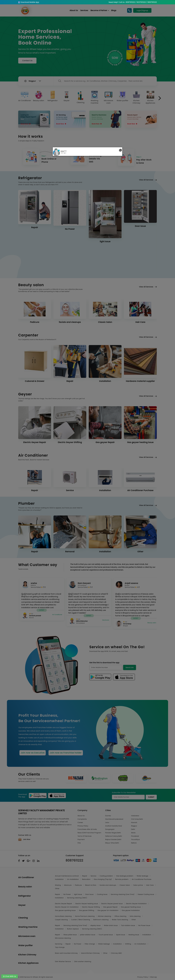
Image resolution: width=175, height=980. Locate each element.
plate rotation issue (88, 935)
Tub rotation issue (128, 925)
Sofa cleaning (135, 916)
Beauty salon (39, 96)
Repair (85, 876)
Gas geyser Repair (111, 907)
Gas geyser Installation (131, 910)
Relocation (86, 879)
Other (57, 889)
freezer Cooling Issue (146, 894)
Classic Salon (125, 885)
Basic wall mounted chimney (67, 953)
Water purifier (122, 96)
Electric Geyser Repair (64, 904)
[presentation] (160, 98)
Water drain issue (111, 925)
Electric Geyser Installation (137, 904)
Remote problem (122, 879)
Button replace (73, 929)
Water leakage (143, 876)
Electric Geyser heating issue (87, 904)
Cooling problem (107, 876)
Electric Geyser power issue (112, 904)
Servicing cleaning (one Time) (123, 894)
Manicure (68, 885)
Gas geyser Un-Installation (108, 910)
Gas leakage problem (125, 876)
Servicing (59, 944)
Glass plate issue (70, 935)
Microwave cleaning (63, 938)
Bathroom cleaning (101, 920)
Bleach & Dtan (91, 885)
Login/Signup (142, 10)
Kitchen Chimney (136, 97)
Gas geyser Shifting (87, 910)
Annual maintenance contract (67, 876)
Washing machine (95, 97)
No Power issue (144, 925)
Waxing (58, 885)
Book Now (26, 124)
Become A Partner (100, 10)
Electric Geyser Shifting (91, 907)
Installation (60, 879)
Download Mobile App (29, 2)
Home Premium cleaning (85, 916)
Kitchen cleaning (105, 916)
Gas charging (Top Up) (103, 879)
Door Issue (90, 894)
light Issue (78, 894)
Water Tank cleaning (120, 920)
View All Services (148, 182)
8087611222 (74, 860)
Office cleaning (120, 916)
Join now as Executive (33, 753)
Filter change (90, 944)
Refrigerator (53, 96)
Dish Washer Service (63, 961)
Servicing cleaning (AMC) (77, 898)
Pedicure (79, 885)
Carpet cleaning (62, 920)
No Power (67, 894)
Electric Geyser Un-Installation (67, 907)
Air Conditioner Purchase (141, 879)
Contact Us (27, 61)
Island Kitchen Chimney (91, 953)
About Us (74, 10)
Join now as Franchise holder (66, 753)
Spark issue (121, 935)
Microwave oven (109, 97)
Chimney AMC (116, 953)
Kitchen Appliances (150, 97)
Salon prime (138, 885)
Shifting (128, 944)
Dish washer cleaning (83, 961)
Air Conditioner (25, 96)
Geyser (67, 96)
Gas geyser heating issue (131, 907)
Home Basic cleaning (64, 916)
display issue (96, 925)
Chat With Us (10, 976)
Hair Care (150, 885)
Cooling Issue (102, 894)
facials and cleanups (108, 885)
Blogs (114, 10)
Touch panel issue (106, 935)
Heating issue (134, 935)
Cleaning (81, 97)
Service (94, 876)
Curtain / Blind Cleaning (81, 920)
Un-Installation (73, 879)
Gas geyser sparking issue (66, 910)
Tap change (60, 947)
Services (84, 10)
